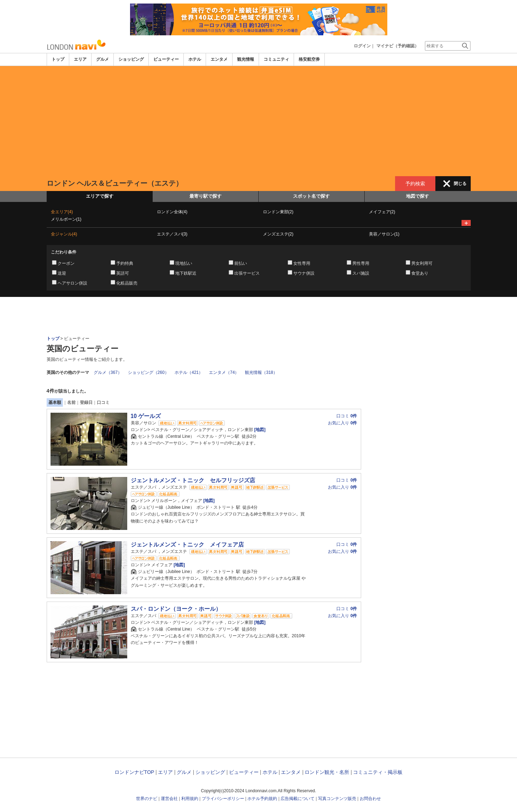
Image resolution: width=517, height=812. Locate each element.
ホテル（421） (189, 372)
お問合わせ (370, 799)
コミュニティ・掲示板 (378, 772)
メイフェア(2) (382, 212)
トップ (58, 59)
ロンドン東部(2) (278, 212)
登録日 (86, 402)
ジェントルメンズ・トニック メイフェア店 (187, 545)
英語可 (123, 273)
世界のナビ (147, 799)
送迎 (62, 273)
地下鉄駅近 (186, 273)
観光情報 (246, 59)
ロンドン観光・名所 (327, 772)
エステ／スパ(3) (172, 234)
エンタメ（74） (224, 372)
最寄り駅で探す (205, 196)
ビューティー (166, 59)
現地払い (184, 263)
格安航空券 (309, 59)
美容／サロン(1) (384, 234)
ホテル (195, 59)
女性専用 (302, 263)
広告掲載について (298, 799)
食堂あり (420, 273)
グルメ (102, 59)
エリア (80, 59)
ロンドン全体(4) (172, 212)
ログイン (362, 46)
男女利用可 (422, 263)
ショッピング (131, 59)
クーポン (66, 263)
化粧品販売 (127, 283)
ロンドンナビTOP (134, 772)
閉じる (460, 184)
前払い (241, 263)
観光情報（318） (261, 372)
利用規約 (190, 799)
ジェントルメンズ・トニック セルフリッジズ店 (193, 480)
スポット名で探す (311, 196)
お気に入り (342, 423)
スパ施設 (361, 273)
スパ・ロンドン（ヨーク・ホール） (176, 609)
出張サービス (247, 273)
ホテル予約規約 (262, 799)
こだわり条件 (64, 252)
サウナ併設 (304, 273)
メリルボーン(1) (66, 219)
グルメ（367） (108, 372)
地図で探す (418, 196)
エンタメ (219, 59)
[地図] (259, 430)
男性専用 (361, 263)
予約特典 (125, 263)
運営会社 (169, 799)
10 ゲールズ (146, 416)
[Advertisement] (259, 121)
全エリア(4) (62, 212)
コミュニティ (276, 59)
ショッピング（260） (148, 372)
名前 (71, 402)
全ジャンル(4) (64, 234)
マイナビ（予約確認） (398, 46)
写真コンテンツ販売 (337, 799)
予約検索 (415, 184)
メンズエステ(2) (278, 234)
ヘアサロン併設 (72, 283)
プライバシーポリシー (223, 799)
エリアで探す (100, 196)
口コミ (103, 402)
